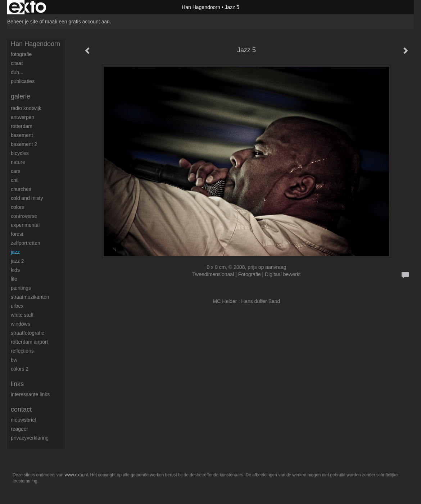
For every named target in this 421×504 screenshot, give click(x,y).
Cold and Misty (27, 198)
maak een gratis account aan (77, 22)
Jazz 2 (17, 261)
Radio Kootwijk (26, 108)
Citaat (17, 63)
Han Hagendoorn (201, 7)
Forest (17, 234)
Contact (21, 409)
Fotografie (21, 54)
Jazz (15, 252)
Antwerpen (22, 117)
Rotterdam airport (29, 342)
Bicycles (20, 153)
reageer (19, 429)
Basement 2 (24, 144)
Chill (15, 180)
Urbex (17, 306)
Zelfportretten (26, 243)
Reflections (22, 351)
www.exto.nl (76, 475)
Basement (22, 135)
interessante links (30, 394)
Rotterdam (22, 126)
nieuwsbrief (24, 420)
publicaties (23, 81)
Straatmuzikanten (30, 297)
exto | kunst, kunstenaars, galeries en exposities (28, 7)
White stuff (22, 315)
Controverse (24, 216)
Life (14, 279)
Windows (21, 324)
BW (14, 360)
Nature (18, 162)
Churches (21, 189)
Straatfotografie (28, 333)
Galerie (21, 96)
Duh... (17, 72)
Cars (15, 171)
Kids (15, 270)
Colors (17, 207)
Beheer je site (23, 22)
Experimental (25, 225)
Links (17, 384)
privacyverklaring (30, 438)
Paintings (21, 288)
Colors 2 (20, 369)
